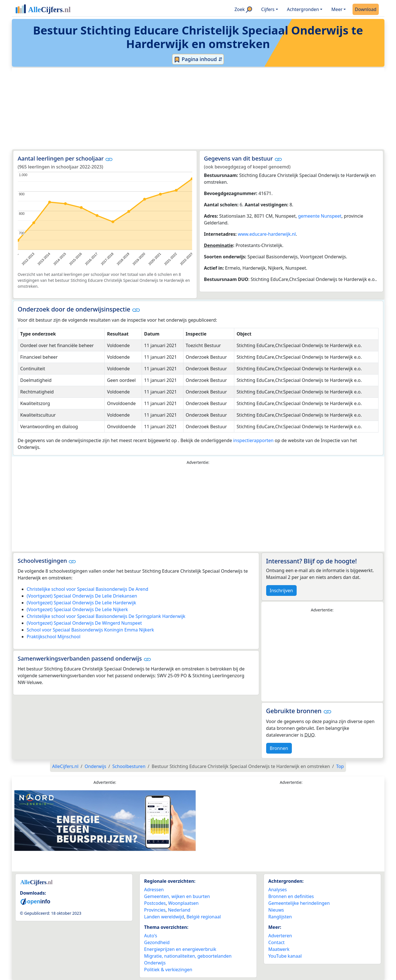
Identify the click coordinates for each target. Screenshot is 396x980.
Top (340, 766)
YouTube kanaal (285, 956)
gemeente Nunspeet (320, 216)
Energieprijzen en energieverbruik (180, 949)
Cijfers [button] (268, 9)
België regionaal (204, 917)
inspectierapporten (253, 440)
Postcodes (155, 903)
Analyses (278, 890)
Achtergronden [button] (303, 9)
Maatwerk (279, 949)
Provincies (155, 910)
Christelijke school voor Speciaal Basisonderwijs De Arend (88, 589)
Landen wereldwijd (164, 917)
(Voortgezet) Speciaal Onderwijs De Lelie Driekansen (82, 596)
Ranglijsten (280, 917)
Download (366, 9)
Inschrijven (281, 590)
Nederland (179, 910)
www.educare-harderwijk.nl (267, 234)
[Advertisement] (185, 109)
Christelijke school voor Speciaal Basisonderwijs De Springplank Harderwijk (106, 616)
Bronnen (279, 748)
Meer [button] (337, 9)
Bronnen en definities (291, 896)
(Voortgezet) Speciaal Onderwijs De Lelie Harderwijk (82, 603)
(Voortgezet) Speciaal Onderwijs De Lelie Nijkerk (77, 609)
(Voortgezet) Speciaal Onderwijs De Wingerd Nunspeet (84, 623)
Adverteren (280, 936)
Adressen (154, 890)
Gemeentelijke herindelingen (299, 903)
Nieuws (276, 910)
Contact (277, 942)
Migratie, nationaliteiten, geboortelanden (188, 956)
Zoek (243, 9)
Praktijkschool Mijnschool (54, 637)
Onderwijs (155, 963)
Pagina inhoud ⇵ (198, 59)
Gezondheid (157, 942)
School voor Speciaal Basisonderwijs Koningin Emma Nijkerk (90, 630)
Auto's (151, 936)
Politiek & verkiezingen (168, 970)
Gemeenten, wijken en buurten (177, 896)
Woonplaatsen (183, 903)
